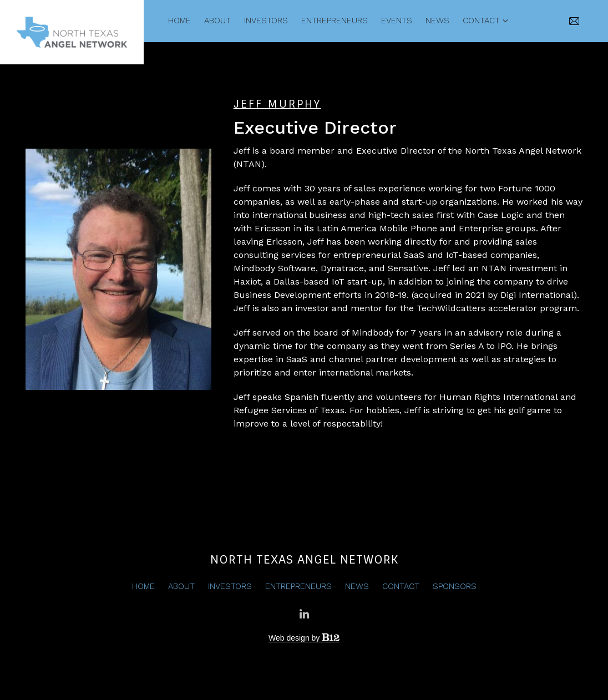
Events (397, 21)
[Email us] (575, 21)
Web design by (304, 638)
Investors (266, 21)
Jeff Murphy (277, 104)
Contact (481, 21)
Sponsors (455, 586)
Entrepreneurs (335, 21)
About (217, 21)
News (437, 21)
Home (179, 21)
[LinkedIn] (304, 614)
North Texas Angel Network (304, 559)
